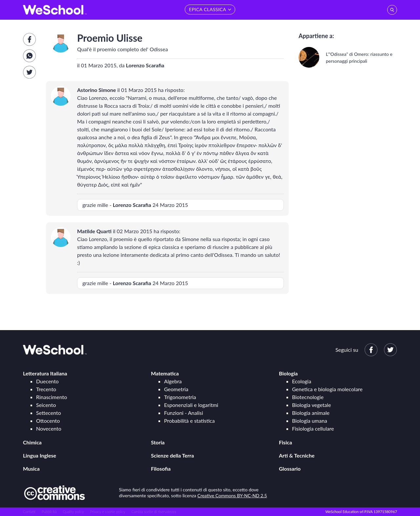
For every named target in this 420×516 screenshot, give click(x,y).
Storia (158, 442)
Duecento (47, 381)
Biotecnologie (308, 397)
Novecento (49, 428)
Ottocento (48, 421)
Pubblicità (49, 512)
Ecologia (302, 381)
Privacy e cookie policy (108, 512)
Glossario (290, 469)
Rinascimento (52, 397)
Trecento (46, 389)
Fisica (285, 442)
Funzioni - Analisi (184, 413)
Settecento (49, 413)
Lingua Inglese (40, 455)
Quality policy (73, 512)
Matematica (165, 373)
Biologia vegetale (312, 405)
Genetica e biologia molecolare (327, 389)
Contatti (29, 512)
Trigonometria (180, 397)
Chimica (32, 442)
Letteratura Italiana (45, 373)
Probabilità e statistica (189, 421)
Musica (31, 469)
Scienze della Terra (172, 455)
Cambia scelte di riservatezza (154, 512)
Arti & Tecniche (297, 455)
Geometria (176, 389)
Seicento (46, 405)
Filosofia (161, 469)
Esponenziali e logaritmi (191, 405)
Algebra (173, 381)
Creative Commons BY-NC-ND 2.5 (232, 495)
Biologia (288, 373)
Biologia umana (310, 421)
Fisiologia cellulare (313, 428)
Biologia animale (311, 413)
